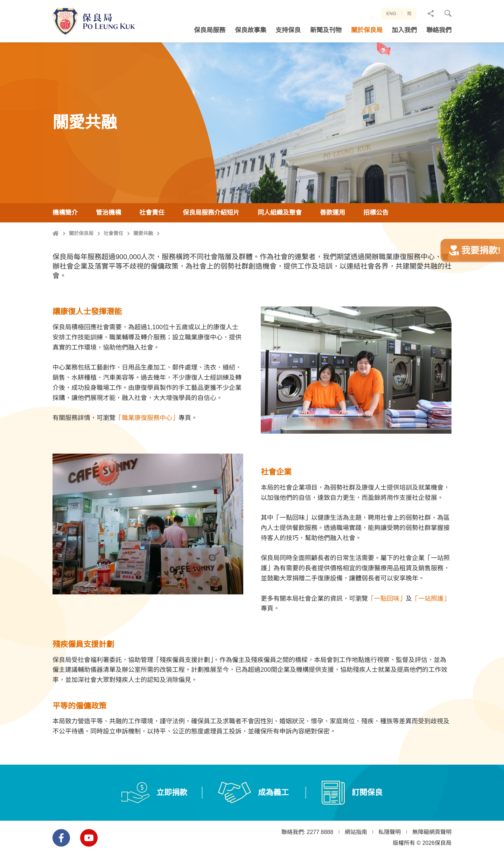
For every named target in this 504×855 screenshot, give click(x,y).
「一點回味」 (387, 626)
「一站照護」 (431, 626)
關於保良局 (81, 267)
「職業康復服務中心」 (147, 445)
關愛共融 (143, 267)
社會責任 (113, 267)
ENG (391, 13)
